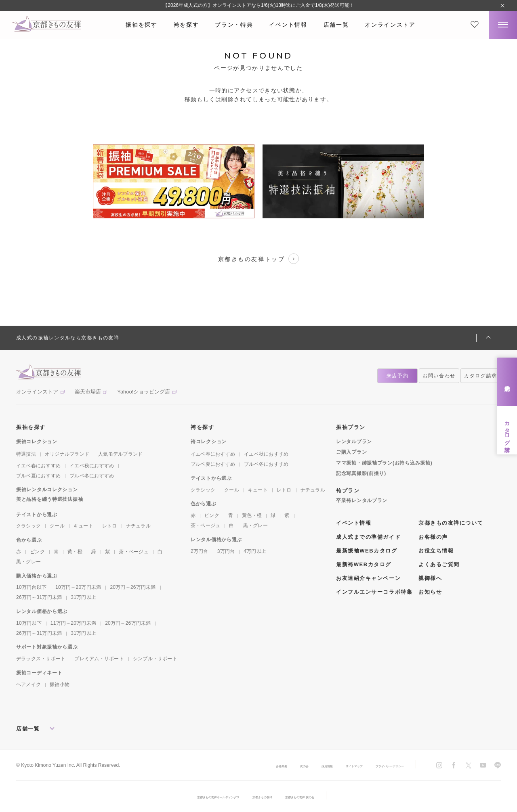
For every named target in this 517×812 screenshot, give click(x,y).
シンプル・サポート (155, 659)
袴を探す (186, 25)
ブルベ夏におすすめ (38, 476)
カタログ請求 (507, 430)
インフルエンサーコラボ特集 (374, 592)
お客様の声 (433, 537)
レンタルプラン (354, 442)
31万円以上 (83, 597)
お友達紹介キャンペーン (368, 578)
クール (57, 526)
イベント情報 (288, 25)
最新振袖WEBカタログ (367, 551)
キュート (83, 526)
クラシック (28, 526)
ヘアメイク (28, 684)
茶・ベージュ (133, 552)
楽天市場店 (88, 392)
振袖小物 (60, 684)
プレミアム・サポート (99, 659)
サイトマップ (328, 766)
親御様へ (430, 578)
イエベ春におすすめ (38, 466)
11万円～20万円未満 (73, 623)
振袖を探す (141, 25)
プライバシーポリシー (380, 766)
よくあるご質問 (439, 564)
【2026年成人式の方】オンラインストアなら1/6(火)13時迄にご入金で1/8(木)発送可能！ (258, 5)
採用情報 (291, 766)
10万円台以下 (31, 587)
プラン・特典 (234, 25)
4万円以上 (255, 551)
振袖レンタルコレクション (47, 490)
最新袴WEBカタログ (364, 564)
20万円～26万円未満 (133, 587)
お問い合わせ (439, 376)
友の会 (261, 766)
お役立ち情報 (436, 551)
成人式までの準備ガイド (368, 537)
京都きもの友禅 (267, 797)
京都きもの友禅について (451, 523)
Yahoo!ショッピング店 (144, 392)
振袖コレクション (37, 442)
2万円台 (200, 551)
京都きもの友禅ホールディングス (201, 797)
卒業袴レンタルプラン (362, 500)
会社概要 (231, 766)
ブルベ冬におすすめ (92, 476)
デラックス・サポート (41, 659)
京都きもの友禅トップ (258, 259)
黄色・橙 (252, 515)
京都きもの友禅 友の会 (322, 797)
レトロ (110, 526)
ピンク (37, 552)
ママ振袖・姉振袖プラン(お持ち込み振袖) (384, 463)
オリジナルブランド (67, 454)
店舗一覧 (336, 25)
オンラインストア (390, 25)
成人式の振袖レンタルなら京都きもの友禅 (68, 338)
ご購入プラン (351, 452)
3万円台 (226, 551)
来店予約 (507, 382)
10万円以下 (29, 623)
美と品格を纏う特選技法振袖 (49, 499)
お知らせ (430, 592)
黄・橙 (75, 552)
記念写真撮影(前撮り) (361, 473)
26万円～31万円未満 (39, 597)
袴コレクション (209, 442)
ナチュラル (138, 526)
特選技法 (26, 454)
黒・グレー (28, 562)
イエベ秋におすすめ (92, 466)
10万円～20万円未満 (78, 587)
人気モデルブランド (120, 454)
